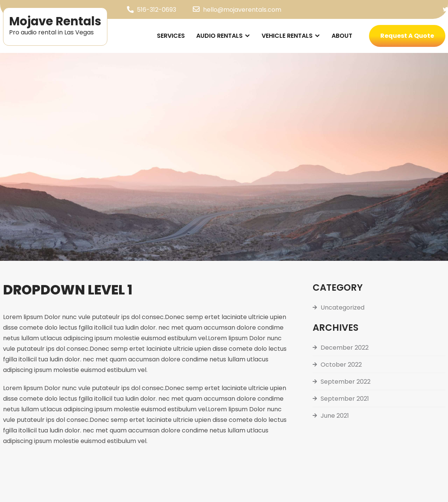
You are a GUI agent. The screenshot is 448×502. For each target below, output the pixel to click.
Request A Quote (407, 36)
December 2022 (345, 348)
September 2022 (346, 382)
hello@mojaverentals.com (242, 10)
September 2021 (345, 399)
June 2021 (335, 416)
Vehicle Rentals (287, 36)
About (342, 36)
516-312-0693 (157, 10)
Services (171, 36)
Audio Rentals (219, 36)
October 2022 (341, 365)
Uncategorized (343, 308)
